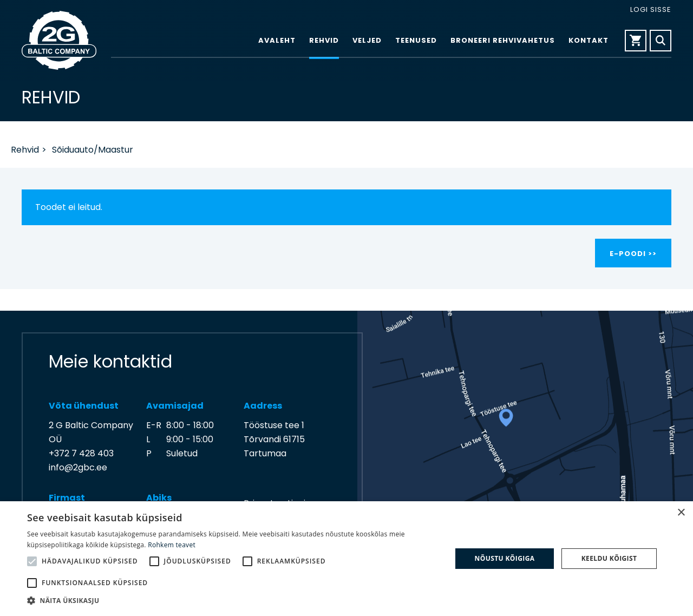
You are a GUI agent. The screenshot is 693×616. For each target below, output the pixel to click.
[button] (233, 601)
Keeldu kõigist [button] (609, 558)
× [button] (681, 513)
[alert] (346, 559)
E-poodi (628, 254)
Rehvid (324, 41)
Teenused (416, 41)
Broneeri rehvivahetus (503, 41)
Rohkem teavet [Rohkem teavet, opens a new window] (172, 545)
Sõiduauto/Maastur (93, 150)
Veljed (367, 41)
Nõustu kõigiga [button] (505, 558)
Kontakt (589, 41)
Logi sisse (651, 9)
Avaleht (277, 41)
